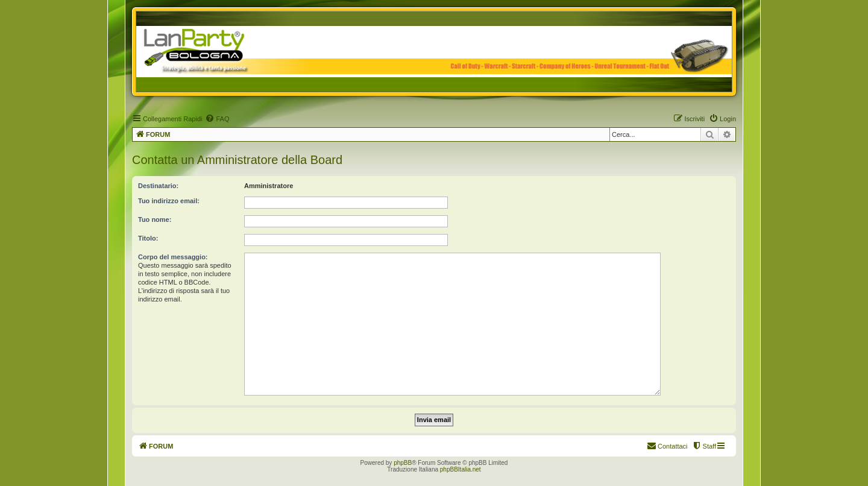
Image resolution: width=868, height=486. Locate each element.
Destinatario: (158, 186)
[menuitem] (217, 119)
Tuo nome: (155, 219)
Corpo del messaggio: (173, 257)
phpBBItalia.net (461, 469)
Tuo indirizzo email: (169, 201)
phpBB (403, 463)
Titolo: (148, 238)
